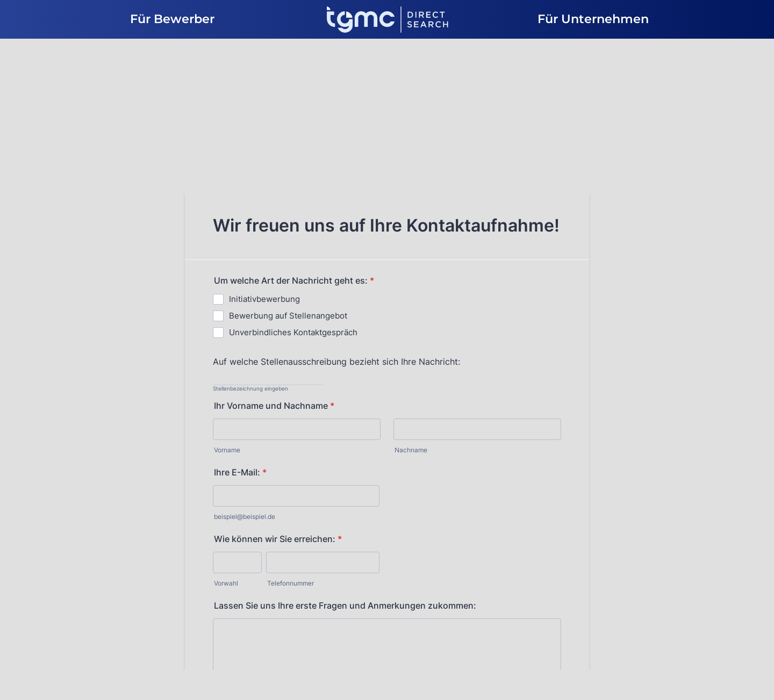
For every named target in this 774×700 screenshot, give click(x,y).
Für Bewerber (172, 19)
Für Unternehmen (593, 19)
